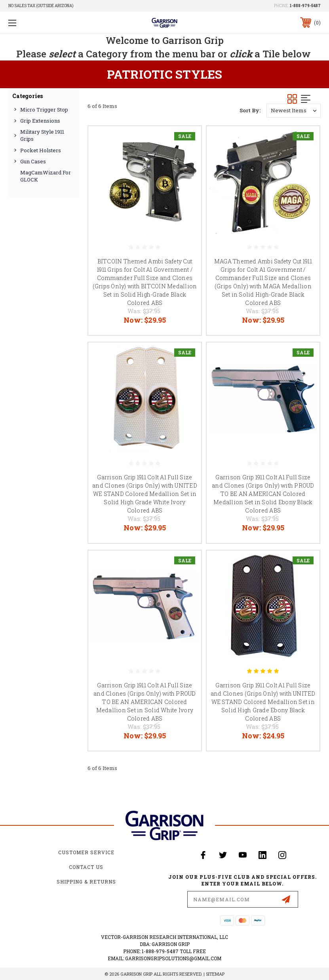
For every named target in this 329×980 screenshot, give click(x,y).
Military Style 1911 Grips (42, 135)
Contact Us (86, 867)
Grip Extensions (40, 121)
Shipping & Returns (86, 882)
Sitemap (215, 974)
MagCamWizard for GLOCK (46, 176)
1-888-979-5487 (305, 6)
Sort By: (250, 110)
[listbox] (294, 111)
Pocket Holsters (41, 150)
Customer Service (86, 852)
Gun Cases (33, 161)
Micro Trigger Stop (44, 110)
